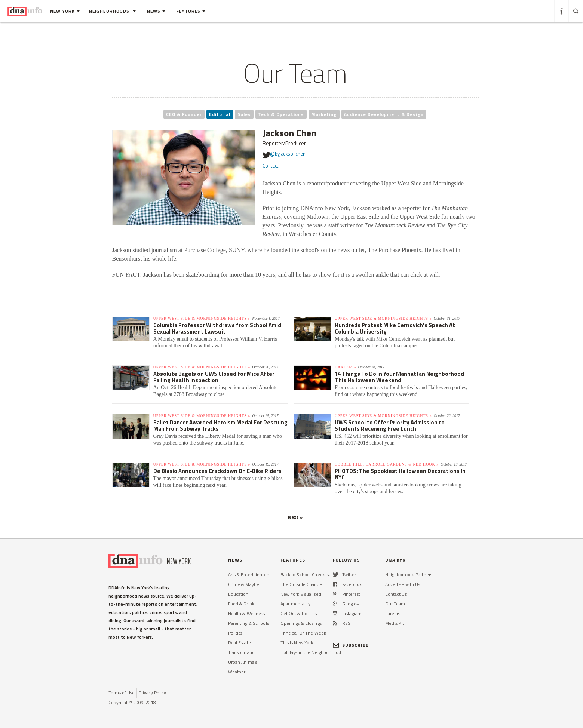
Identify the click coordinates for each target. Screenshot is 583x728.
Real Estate (240, 643)
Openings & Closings (301, 623)
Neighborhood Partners (409, 575)
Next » (295, 517)
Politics (235, 633)
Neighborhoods (112, 11)
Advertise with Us (403, 584)
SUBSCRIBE (351, 645)
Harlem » (346, 367)
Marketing (324, 114)
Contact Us (396, 594)
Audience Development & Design (384, 114)
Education (238, 594)
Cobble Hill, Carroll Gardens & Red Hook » (387, 464)
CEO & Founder (184, 114)
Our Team (395, 604)
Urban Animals (243, 662)
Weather (237, 672)
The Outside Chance (301, 584)
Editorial (220, 114)
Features (191, 11)
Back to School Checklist (306, 575)
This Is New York (297, 643)
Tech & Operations (281, 114)
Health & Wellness (247, 613)
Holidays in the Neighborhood (311, 652)
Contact (271, 166)
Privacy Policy (152, 693)
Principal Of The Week (303, 633)
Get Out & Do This (299, 613)
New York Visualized (301, 594)
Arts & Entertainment (249, 575)
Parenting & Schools (248, 623)
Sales (244, 114)
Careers (393, 613)
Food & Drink (241, 604)
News (156, 11)
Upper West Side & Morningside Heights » (202, 318)
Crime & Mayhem (246, 584)
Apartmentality (296, 604)
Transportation (243, 652)
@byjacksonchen (284, 155)
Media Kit (395, 623)
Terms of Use (122, 693)
